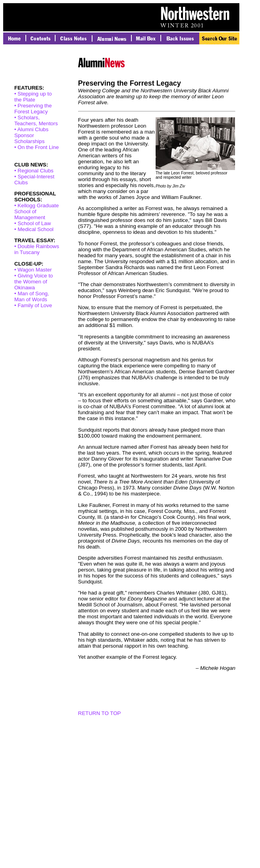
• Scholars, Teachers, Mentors (36, 120)
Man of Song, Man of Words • (32, 299)
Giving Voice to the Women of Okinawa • (34, 285)
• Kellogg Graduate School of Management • (37, 214)
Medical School (35, 229)
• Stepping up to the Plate (33, 97)
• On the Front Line (37, 147)
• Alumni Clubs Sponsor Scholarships (31, 135)
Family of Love (35, 305)
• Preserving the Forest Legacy (33, 109)
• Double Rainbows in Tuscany (37, 249)
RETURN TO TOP (100, 713)
